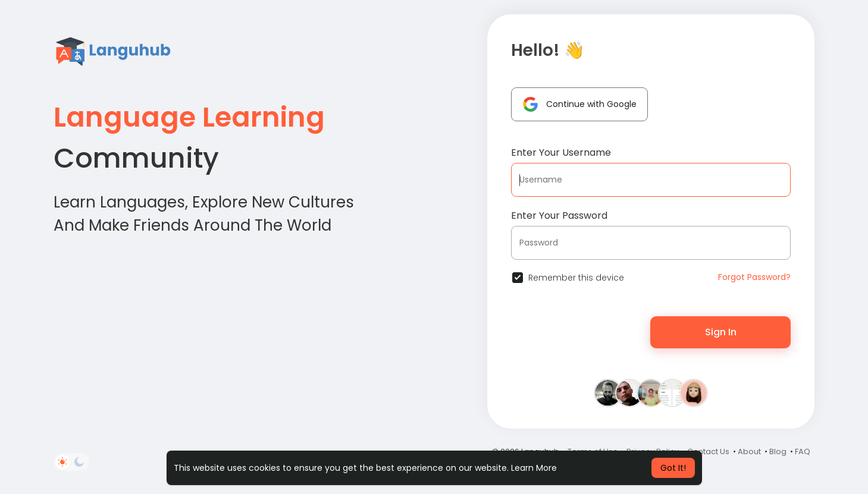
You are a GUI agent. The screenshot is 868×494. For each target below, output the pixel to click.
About (749, 451)
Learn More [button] (534, 468)
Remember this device (576, 278)
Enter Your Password (559, 215)
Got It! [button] (673, 468)
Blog (778, 451)
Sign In (721, 332)
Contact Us (708, 451)
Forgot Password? (754, 277)
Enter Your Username (561, 152)
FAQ (803, 451)
